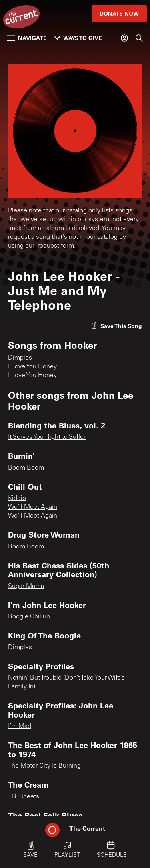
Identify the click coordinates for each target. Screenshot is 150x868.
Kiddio (17, 498)
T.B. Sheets (24, 797)
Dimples (20, 358)
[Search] (139, 38)
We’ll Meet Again (33, 507)
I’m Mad (20, 726)
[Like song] (116, 326)
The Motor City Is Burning (44, 766)
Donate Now (119, 13)
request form (56, 246)
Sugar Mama (26, 586)
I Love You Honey (32, 367)
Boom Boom (26, 468)
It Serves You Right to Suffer (47, 437)
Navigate (27, 38)
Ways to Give (78, 38)
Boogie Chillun (29, 617)
